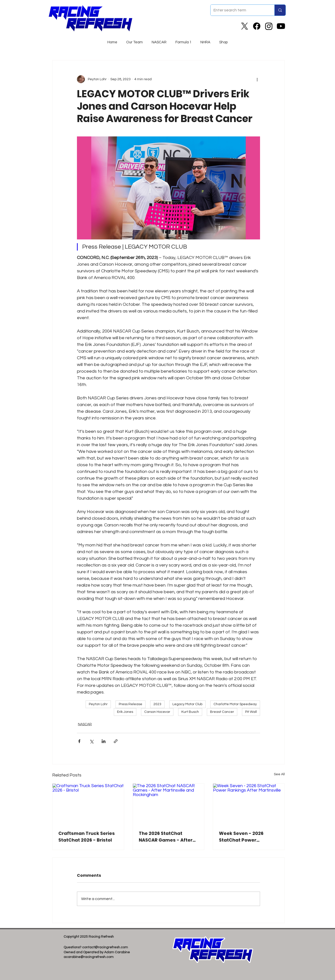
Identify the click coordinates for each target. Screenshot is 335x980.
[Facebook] (257, 26)
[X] (245, 26)
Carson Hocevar (157, 712)
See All (279, 774)
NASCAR (85, 724)
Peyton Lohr (98, 704)
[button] (159, 40)
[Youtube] (281, 26)
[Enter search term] (239, 10)
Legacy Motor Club (187, 704)
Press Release (131, 704)
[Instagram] (269, 26)
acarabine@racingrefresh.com (89, 957)
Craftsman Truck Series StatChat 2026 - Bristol (87, 837)
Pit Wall (251, 712)
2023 (157, 704)
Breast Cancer (222, 712)
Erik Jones (125, 712)
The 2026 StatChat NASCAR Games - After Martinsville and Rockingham (166, 837)
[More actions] (257, 79)
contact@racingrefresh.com (105, 947)
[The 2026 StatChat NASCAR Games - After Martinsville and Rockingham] (169, 804)
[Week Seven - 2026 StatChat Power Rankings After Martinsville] (249, 804)
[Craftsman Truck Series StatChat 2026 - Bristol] (88, 804)
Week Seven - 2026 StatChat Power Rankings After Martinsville (241, 837)
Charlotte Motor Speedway (235, 704)
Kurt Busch (190, 712)
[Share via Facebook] (79, 741)
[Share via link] (116, 741)
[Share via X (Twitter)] (91, 741)
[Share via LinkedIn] (104, 741)
